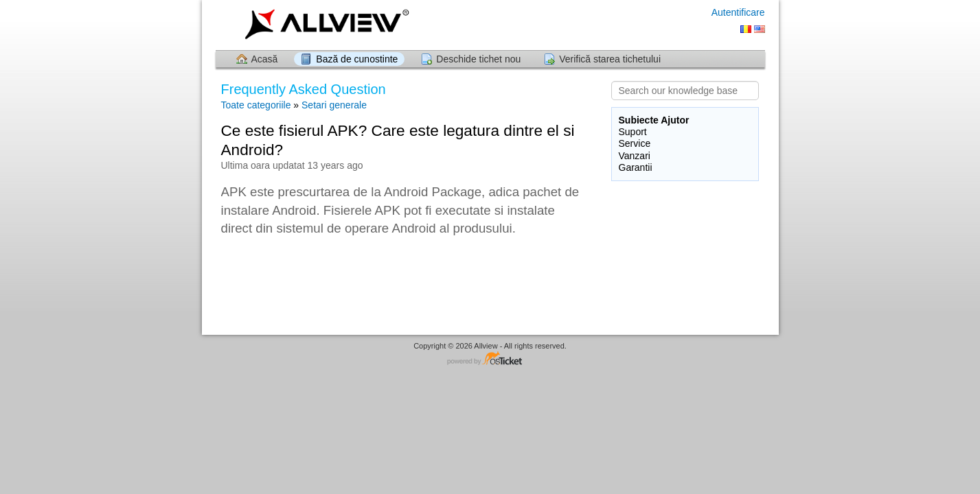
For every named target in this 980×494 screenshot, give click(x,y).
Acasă (265, 59)
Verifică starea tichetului (610, 59)
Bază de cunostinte (357, 59)
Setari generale (334, 105)
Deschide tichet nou (478, 59)
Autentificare (738, 12)
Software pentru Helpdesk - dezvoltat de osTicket (490, 359)
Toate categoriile (256, 105)
